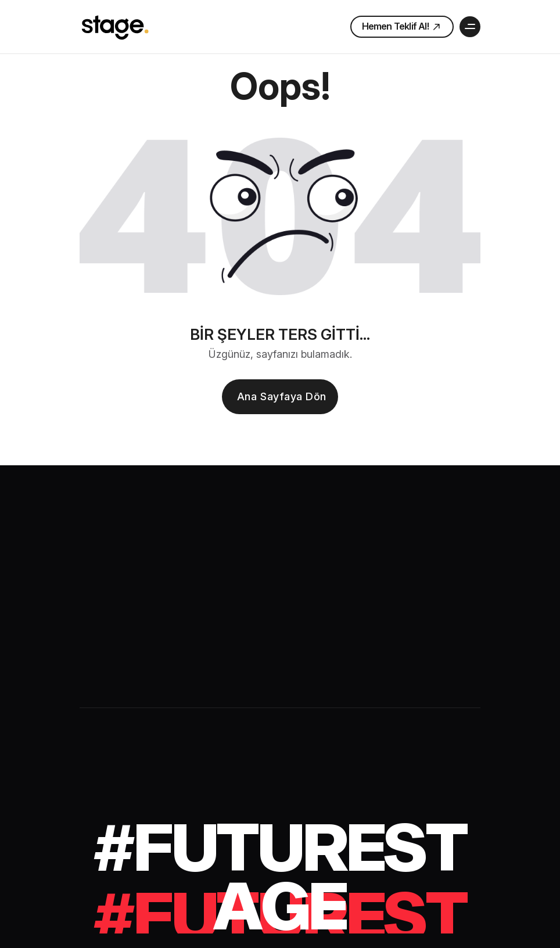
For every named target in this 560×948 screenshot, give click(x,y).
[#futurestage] (280, 875)
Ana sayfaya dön (282, 396)
